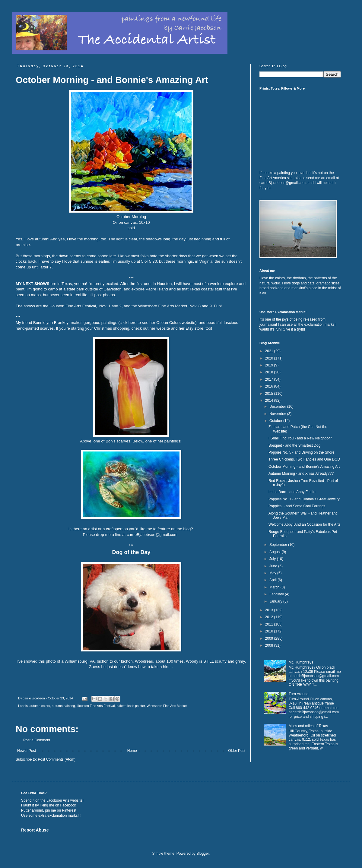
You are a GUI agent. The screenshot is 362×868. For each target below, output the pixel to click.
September (279, 545)
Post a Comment (37, 740)
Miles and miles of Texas (308, 726)
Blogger (203, 854)
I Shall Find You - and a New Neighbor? (300, 438)
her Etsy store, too (195, 328)
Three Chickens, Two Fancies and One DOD (304, 459)
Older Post (237, 751)
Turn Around (299, 694)
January (276, 601)
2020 (270, 358)
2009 (270, 638)
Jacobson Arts (58, 800)
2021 (270, 351)
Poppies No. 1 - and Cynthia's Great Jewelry (304, 499)
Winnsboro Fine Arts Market (163, 306)
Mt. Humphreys (301, 662)
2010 (270, 631)
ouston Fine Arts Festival (74, 306)
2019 (270, 365)
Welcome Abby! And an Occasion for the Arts (305, 524)
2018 (270, 372)
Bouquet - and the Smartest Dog (294, 445)
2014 (270, 401)
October (276, 421)
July (273, 559)
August (276, 552)
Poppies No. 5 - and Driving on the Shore (302, 452)
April (273, 580)
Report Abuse (35, 830)
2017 (270, 379)
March (275, 587)
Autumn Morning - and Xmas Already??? (301, 474)
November (278, 414)
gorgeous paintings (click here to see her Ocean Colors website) (140, 323)
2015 (270, 394)
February (277, 594)
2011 (270, 624)
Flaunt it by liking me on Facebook (49, 805)
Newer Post (27, 751)
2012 (270, 617)
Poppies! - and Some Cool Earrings (297, 506)
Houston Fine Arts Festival (96, 706)
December (278, 407)
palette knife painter (131, 706)
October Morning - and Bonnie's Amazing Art (304, 467)
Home (132, 751)
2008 (270, 645)
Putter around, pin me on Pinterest (49, 810)
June (274, 566)
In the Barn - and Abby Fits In (292, 492)
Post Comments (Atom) (57, 759)
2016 (270, 386)
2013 (270, 610)
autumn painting (64, 706)
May (273, 573)
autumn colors (40, 706)
